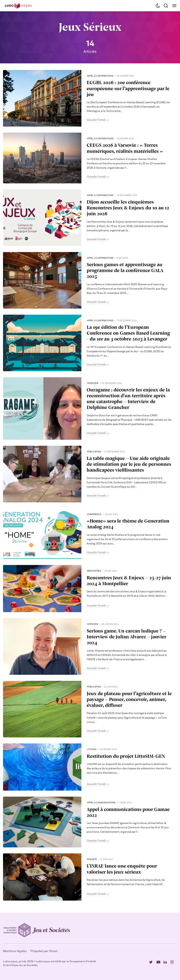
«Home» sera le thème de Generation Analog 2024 (128, 524)
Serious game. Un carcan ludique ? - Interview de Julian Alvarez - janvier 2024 (126, 637)
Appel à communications (101, 803)
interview (93, 383)
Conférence (94, 514)
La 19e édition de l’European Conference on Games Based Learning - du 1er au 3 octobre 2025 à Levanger (128, 333)
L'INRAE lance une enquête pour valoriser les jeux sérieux (122, 869)
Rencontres (94, 571)
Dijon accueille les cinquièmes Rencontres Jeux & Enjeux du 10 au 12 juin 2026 (128, 208)
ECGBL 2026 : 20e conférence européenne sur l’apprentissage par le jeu (128, 88)
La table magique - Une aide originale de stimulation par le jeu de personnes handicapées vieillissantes (129, 464)
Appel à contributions (100, 76)
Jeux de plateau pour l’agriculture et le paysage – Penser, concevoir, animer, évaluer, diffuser (129, 699)
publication (94, 452)
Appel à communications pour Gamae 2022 (128, 812)
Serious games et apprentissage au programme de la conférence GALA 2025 (125, 270)
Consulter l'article (96, 120)
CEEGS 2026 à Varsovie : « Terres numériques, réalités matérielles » (125, 148)
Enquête (92, 859)
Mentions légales (15, 951)
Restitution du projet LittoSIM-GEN (126, 756)
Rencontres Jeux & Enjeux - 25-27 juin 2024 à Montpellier (129, 580)
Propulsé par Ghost (44, 951)
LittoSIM (92, 749)
